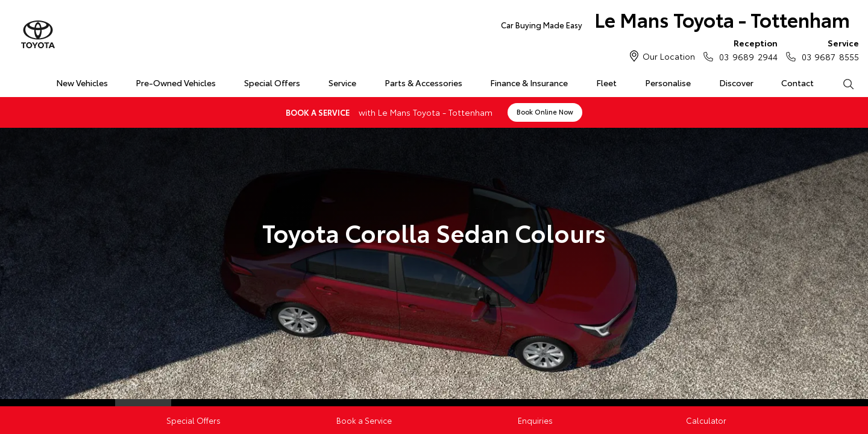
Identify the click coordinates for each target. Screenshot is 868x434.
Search (841, 83)
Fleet (606, 83)
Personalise (668, 83)
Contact (797, 83)
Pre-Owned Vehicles (176, 83)
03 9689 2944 (745, 49)
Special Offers (272, 83)
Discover (736, 83)
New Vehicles (82, 83)
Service (342, 83)
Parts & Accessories (423, 83)
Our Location (669, 56)
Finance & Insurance (529, 83)
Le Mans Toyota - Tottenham (675, 22)
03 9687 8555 (828, 49)
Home (14, 80)
